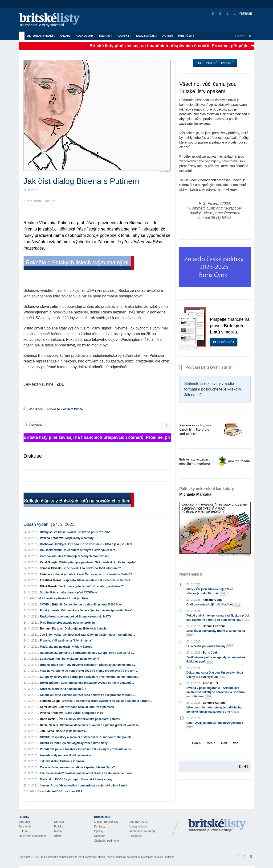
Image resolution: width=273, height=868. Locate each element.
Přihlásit (243, 13)
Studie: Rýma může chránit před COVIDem (69, 592)
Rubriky (124, 36)
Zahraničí (25, 822)
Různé (58, 836)
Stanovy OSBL (139, 822)
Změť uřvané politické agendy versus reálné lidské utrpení (216, 660)
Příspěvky (186, 36)
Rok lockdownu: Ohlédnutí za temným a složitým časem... (79, 550)
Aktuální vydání (41, 36)
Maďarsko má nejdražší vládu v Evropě (66, 647)
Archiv (65, 36)
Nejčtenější (147, 36)
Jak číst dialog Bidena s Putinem (62, 761)
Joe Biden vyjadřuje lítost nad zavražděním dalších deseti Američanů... (88, 635)
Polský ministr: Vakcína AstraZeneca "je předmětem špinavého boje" (86, 610)
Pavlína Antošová (52, 538)
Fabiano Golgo (50, 701)
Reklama (100, 836)
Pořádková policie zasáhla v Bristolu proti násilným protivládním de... (87, 749)
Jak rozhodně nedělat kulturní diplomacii (87, 707)
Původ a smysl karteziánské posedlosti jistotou (88, 719)
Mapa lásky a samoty (79, 538)
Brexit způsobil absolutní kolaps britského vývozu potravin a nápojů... (87, 683)
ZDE (61, 384)
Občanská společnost (32, 836)
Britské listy (52, 20)
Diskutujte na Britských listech (85, 629)
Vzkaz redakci (138, 827)
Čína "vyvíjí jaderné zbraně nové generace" (215, 725)
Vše (236, 743)
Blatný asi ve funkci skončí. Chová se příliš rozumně (75, 532)
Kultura (23, 831)
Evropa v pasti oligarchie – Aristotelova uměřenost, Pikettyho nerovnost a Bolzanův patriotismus (216, 692)
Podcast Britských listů (204, 367)
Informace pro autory (143, 831)
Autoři (168, 36)
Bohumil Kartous (51, 629)
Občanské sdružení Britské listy (64, 857)
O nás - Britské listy (106, 822)
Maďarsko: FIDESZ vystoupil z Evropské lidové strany (76, 779)
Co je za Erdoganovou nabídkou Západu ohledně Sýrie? (77, 767)
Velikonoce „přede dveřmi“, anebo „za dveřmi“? (92, 586)
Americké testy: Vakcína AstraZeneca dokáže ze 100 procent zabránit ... (88, 695)
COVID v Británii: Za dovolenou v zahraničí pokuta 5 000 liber (81, 605)
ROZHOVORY (85, 36)
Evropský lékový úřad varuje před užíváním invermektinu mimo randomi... (90, 677)
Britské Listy (217, 826)
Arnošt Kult (210, 683)
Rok (224, 743)
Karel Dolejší (49, 562)
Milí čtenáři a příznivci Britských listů (63, 598)
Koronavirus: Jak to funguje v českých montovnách (75, 556)
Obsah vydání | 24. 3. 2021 (49, 524)
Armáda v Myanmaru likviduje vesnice (66, 755)
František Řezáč (51, 580)
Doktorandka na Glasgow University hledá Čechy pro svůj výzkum (215, 675)
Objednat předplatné (215, 63)
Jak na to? (193, 395)
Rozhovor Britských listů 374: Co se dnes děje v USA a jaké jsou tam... (87, 544)
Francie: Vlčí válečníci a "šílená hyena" (66, 641)
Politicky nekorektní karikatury (207, 492)
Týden (196, 743)
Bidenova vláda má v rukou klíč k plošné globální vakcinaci (100, 725)
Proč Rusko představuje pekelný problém (68, 623)
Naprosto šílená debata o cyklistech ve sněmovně (97, 580)
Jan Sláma (47, 731)
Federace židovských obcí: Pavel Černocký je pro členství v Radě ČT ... (88, 574)
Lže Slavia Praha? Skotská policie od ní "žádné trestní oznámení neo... (87, 773)
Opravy (99, 831)
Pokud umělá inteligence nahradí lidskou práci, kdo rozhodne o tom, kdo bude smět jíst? (218, 618)
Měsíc (211, 743)
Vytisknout (34, 425)
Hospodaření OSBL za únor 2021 (60, 791)
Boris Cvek (47, 719)
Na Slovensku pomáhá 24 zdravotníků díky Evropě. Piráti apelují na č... (87, 653)
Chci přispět (224, 342)
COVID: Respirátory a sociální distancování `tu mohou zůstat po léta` (86, 737)
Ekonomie (25, 827)
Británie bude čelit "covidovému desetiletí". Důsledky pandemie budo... (88, 665)
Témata (105, 36)
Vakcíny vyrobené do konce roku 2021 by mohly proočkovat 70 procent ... (89, 671)
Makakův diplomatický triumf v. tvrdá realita (216, 633)
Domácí (59, 822)
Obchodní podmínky (107, 841)
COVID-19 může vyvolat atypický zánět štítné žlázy (74, 743)
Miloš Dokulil (49, 586)
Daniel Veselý (49, 725)
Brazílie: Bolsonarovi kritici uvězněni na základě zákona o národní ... (108, 701)
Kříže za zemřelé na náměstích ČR (63, 689)
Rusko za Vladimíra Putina (65, 409)
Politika (59, 827)
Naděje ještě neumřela (71, 731)
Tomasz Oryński (51, 568)
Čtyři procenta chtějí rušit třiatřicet (214, 605)
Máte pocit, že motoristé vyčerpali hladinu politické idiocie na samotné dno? (214, 710)
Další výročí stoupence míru (84, 713)
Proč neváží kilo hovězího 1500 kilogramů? (92, 568)
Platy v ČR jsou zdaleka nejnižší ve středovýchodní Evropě (210, 592)
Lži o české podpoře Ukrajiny (210, 646)
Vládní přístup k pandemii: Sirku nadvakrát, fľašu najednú (98, 562)
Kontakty (100, 827)
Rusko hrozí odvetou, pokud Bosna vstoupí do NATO (76, 617)
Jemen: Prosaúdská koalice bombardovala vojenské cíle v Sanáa (84, 786)
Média (58, 831)
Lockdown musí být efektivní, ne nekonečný (70, 659)
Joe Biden (36, 409)
